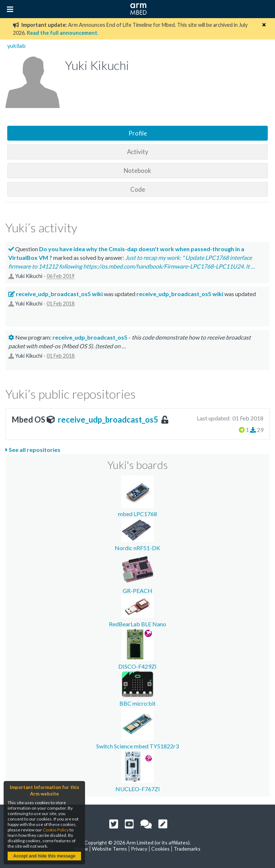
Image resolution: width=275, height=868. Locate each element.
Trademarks (187, 849)
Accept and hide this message (44, 856)
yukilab (16, 45)
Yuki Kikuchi (29, 276)
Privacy (139, 849)
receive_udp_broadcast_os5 (108, 420)
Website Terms (109, 849)
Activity (138, 152)
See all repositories (33, 450)
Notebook (137, 171)
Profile (138, 133)
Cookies (160, 849)
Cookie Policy (56, 830)
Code (138, 189)
